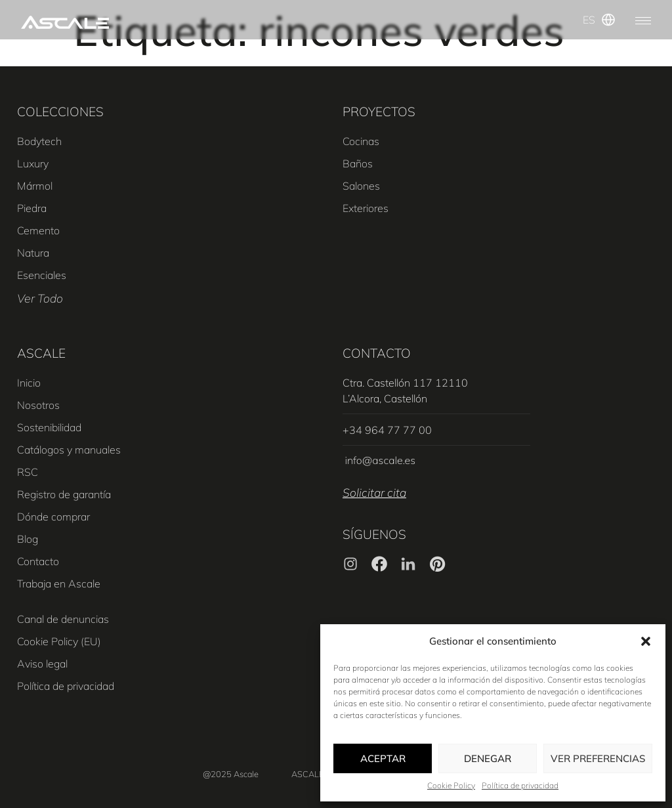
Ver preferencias (598, 758)
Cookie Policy (451, 785)
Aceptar (383, 758)
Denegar (488, 758)
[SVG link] (65, 22)
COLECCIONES (60, 112)
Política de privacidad (520, 785)
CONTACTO (377, 353)
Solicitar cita (374, 492)
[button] (646, 641)
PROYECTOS (379, 112)
